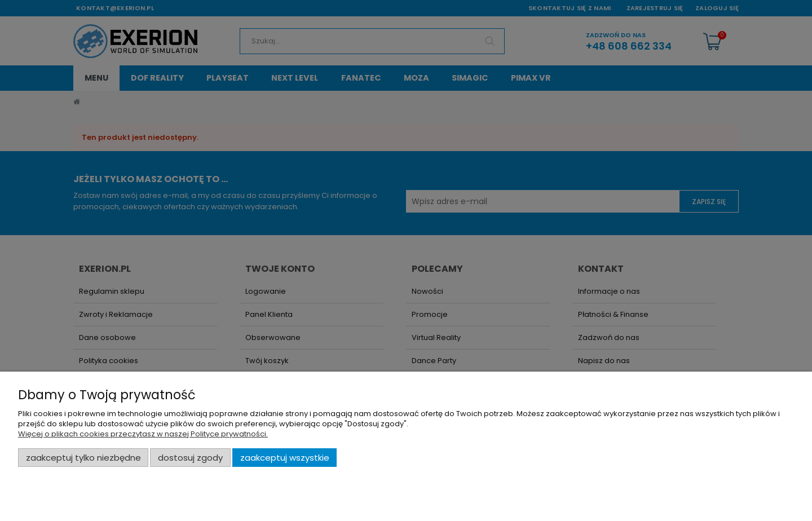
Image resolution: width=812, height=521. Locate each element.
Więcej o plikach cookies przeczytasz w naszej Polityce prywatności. (143, 434)
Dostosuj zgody (190, 458)
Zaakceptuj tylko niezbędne (83, 458)
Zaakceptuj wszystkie (285, 458)
